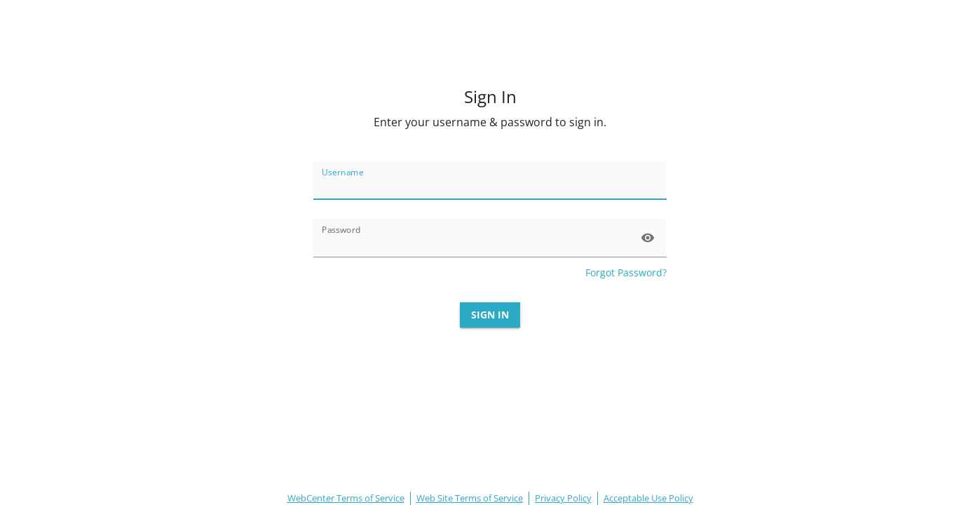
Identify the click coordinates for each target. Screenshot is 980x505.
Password (341, 230)
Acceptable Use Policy (648, 498)
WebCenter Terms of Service (346, 498)
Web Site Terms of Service (470, 498)
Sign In (490, 315)
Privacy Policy (563, 498)
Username (342, 172)
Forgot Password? (626, 272)
